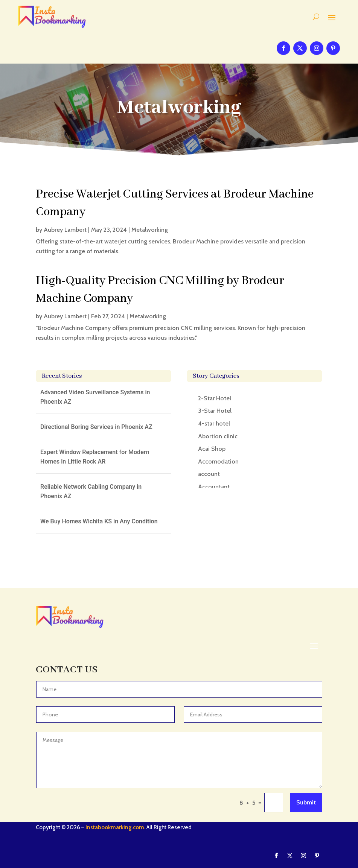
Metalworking (150, 230)
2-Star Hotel (215, 398)
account (209, 474)
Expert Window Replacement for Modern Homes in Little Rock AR (95, 457)
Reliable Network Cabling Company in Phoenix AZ (91, 492)
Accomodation (218, 461)
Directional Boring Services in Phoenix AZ (96, 427)
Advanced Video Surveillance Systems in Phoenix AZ (95, 397)
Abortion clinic (218, 436)
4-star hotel (214, 423)
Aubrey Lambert (65, 230)
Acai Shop (212, 449)
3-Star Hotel (215, 411)
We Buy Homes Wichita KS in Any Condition (99, 521)
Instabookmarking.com (115, 827)
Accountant (214, 487)
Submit (306, 802)
